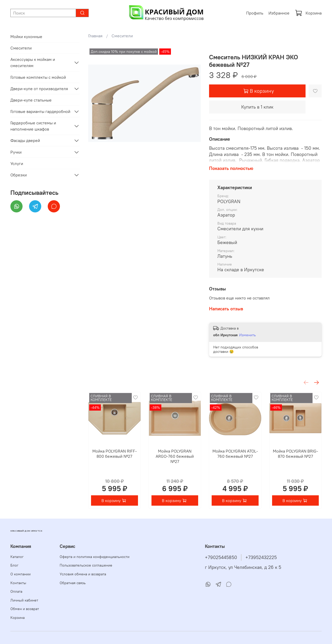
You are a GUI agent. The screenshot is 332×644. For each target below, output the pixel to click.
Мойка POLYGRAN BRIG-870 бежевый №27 (295, 454)
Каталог (17, 557)
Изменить (247, 335)
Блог (14, 565)
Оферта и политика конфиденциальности (95, 557)
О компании (20, 574)
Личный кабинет (24, 600)
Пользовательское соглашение (86, 565)
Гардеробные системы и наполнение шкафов (33, 126)
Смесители (122, 36)
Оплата (16, 591)
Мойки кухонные (26, 37)
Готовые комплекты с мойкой (38, 77)
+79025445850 (221, 557)
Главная (95, 36)
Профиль (255, 13)
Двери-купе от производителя (39, 89)
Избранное (279, 13)
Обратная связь (73, 583)
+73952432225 (261, 557)
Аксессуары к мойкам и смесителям (33, 62)
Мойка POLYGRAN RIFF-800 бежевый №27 (115, 454)
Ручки (16, 152)
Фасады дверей (25, 140)
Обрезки (19, 175)
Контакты (18, 583)
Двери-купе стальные (31, 100)
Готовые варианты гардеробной (40, 111)
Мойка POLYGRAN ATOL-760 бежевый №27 (235, 454)
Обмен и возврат (25, 609)
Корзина (308, 13)
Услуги (17, 163)
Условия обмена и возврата (83, 574)
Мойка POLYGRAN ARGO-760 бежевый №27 (175, 456)
